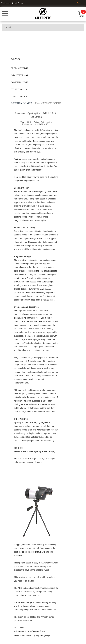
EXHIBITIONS (18, 89)
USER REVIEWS (19, 96)
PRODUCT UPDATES (21, 68)
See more (81, 3)
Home (37, 103)
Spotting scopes (21, 159)
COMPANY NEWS (19, 82)
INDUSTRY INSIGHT (21, 75)
